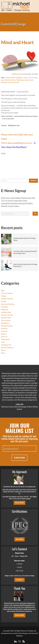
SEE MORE (20, 539)
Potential (4, 82)
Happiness (19, 78)
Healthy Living (6, 312)
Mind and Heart (10, 80)
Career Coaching (7, 293)
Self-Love (4, 337)
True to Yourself (13, 82)
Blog (3, 291)
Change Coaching (7, 299)
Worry (3, 350)
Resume (4, 334)
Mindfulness (20, 80)
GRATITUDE (19, 571)
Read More (20, 503)
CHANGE (19, 564)
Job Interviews (6, 318)
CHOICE (20, 567)
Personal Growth (7, 326)
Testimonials (5, 339)
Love (3, 80)
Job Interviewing (7, 315)
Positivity (4, 329)
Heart (26, 78)
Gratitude (4, 307)
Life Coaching (33, 78)
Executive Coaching (8, 304)
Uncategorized (6, 345)
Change (4, 296)
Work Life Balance (7, 348)
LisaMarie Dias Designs (20, 633)
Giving (7, 78)
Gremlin (13, 78)
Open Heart (29, 80)
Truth (3, 342)
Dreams (4, 301)
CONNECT (19, 580)
